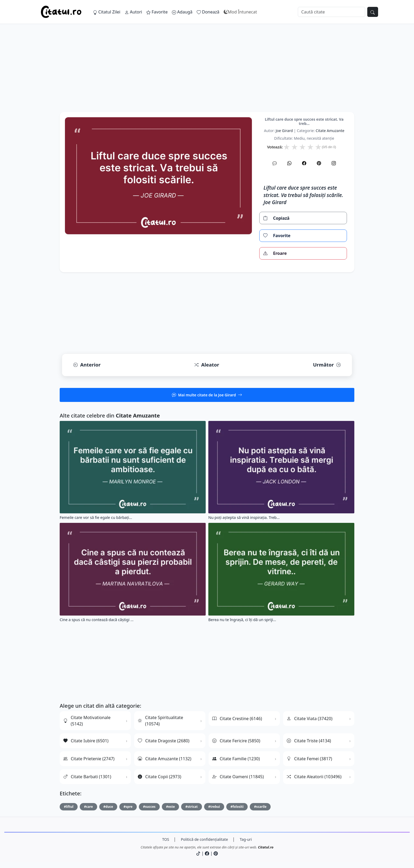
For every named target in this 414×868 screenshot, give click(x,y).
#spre (128, 807)
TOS (166, 839)
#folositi (237, 807)
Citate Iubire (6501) (86, 741)
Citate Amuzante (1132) (165, 759)
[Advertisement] (207, 75)
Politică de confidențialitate (204, 839)
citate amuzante (330, 131)
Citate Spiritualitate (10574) (160, 721)
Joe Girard (284, 131)
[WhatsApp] (289, 163)
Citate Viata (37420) (310, 719)
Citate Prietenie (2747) (89, 759)
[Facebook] (304, 163)
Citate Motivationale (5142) (87, 721)
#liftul (69, 807)
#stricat (192, 807)
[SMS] (275, 163)
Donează (208, 12)
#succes (149, 807)
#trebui (214, 807)
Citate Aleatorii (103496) (314, 777)
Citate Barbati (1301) (87, 777)
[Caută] (331, 12)
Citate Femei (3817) (309, 759)
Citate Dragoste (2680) (164, 741)
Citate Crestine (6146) (237, 719)
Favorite (157, 12)
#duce (108, 807)
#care (88, 807)
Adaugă (182, 12)
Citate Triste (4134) (309, 741)
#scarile (260, 807)
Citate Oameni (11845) (238, 777)
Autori (133, 12)
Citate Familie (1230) (236, 759)
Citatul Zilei (107, 12)
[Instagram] (334, 163)
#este (170, 807)
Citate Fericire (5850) (236, 741)
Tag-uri (246, 839)
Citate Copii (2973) (159, 777)
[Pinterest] (319, 163)
